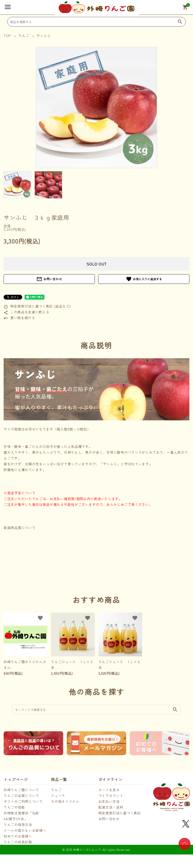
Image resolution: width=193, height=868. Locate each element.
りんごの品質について (21, 796)
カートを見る (109, 790)
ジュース (58, 796)
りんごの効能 (14, 807)
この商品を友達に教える (26, 312)
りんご (56, 790)
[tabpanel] (96, 108)
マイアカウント (111, 796)
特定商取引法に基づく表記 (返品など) (37, 306)
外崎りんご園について (21, 790)
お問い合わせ (49, 279)
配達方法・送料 (111, 807)
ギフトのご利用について (23, 801)
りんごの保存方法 (18, 825)
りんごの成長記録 (18, 842)
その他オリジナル (65, 801)
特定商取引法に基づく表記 (120, 813)
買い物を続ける (19, 318)
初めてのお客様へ (18, 836)
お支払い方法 (109, 801)
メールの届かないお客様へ (25, 830)
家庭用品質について (20, 528)
